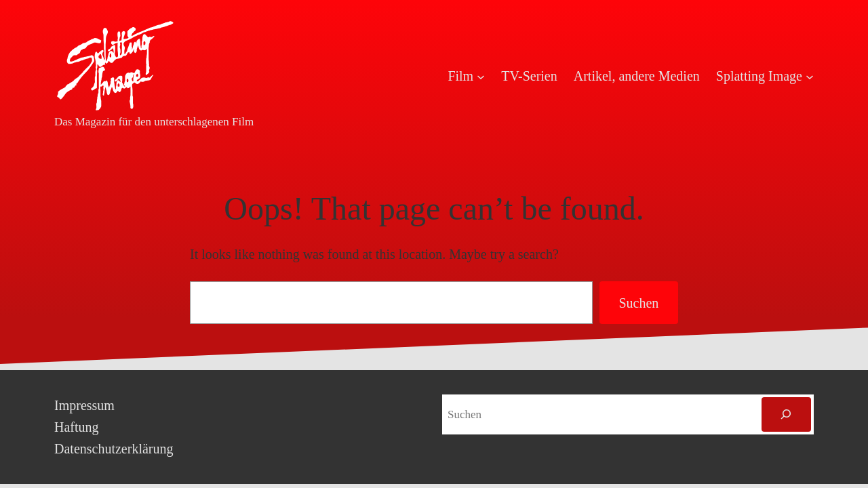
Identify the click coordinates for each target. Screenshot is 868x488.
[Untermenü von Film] (481, 76)
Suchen (638, 303)
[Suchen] (786, 414)
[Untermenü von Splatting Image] (810, 76)
